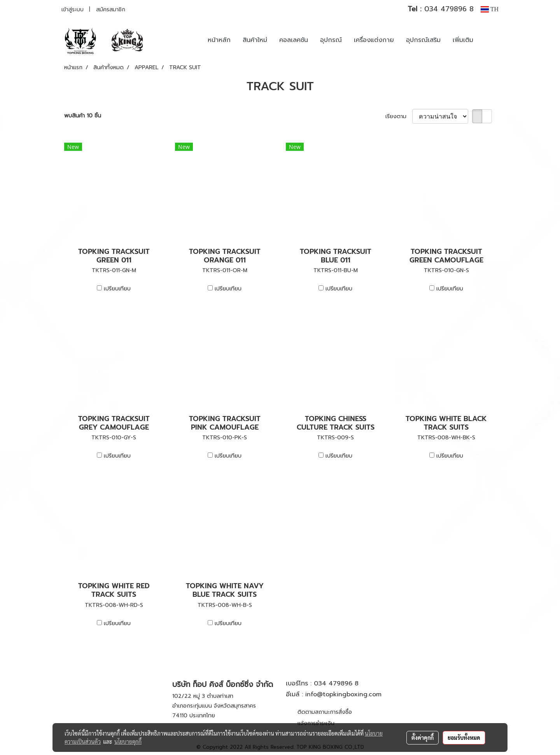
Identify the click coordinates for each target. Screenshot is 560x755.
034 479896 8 (441, 9)
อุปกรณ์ (331, 40)
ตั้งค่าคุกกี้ (423, 738)
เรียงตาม (399, 116)
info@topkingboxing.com (343, 694)
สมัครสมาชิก (111, 10)
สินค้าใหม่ (255, 40)
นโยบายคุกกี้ (128, 741)
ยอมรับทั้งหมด (464, 738)
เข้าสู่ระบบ (73, 10)
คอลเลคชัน (294, 40)
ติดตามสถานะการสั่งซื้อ (325, 712)
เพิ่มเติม (463, 40)
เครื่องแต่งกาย (374, 40)
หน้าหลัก (219, 40)
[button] (491, 40)
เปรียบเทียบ (117, 289)
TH (490, 9)
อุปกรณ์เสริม (423, 40)
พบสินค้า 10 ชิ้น (83, 116)
